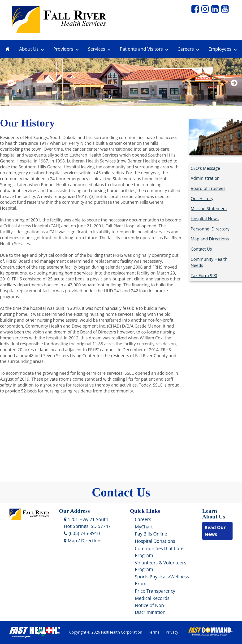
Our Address (74, 511)
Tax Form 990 (204, 275)
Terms (154, 632)
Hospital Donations (155, 541)
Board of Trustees (208, 188)
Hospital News (205, 219)
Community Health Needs (209, 262)
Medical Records (152, 598)
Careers (188, 49)
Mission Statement (209, 208)
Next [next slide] (233, 89)
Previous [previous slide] (11, 89)
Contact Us (201, 249)
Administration (205, 178)
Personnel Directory (210, 229)
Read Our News (215, 531)
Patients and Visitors (144, 49)
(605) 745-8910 (82, 533)
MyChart (144, 527)
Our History (202, 198)
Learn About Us (214, 514)
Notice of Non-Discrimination (150, 609)
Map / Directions (83, 541)
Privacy (172, 632)
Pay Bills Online (151, 534)
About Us (31, 49)
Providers (66, 49)
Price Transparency (155, 591)
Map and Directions (210, 239)
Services (99, 49)
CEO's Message (205, 168)
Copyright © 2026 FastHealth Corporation (106, 632)
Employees (223, 49)
